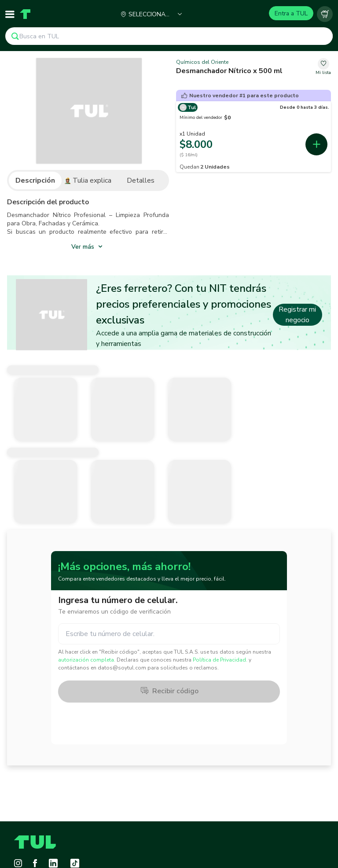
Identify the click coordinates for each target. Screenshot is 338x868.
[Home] (25, 14)
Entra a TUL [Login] (291, 13)
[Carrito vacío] (325, 14)
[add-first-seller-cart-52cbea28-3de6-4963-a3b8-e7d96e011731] (316, 144)
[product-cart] (325, 14)
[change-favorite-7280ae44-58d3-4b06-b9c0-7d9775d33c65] (323, 67)
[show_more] (88, 246)
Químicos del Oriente (202, 62)
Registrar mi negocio (297, 315)
